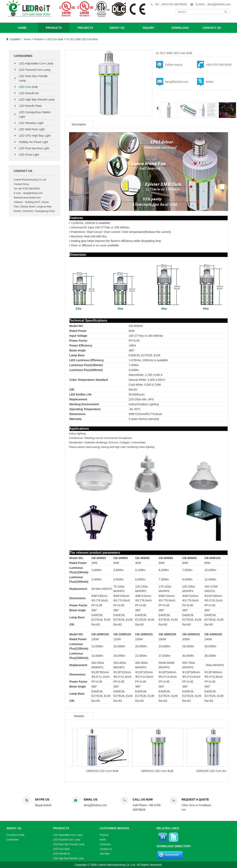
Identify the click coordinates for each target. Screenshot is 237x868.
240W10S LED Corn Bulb (120, 771)
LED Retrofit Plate (30, 106)
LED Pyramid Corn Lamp (35, 70)
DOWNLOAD (180, 28)
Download (105, 844)
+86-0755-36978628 (219, 65)
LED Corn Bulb (55, 39)
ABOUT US (117, 28)
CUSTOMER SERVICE (115, 828)
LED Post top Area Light (34, 148)
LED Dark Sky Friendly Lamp (33, 78)
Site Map (105, 854)
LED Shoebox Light (31, 123)
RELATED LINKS (168, 828)
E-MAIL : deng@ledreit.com (213, 4)
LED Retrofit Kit (29, 93)
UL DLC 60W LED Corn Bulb (82, 39)
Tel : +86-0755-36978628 (171, 4)
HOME (22, 28)
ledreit (210, 82)
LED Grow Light (29, 155)
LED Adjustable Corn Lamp (36, 63)
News (103, 840)
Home (27, 39)
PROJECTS (85, 28)
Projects (104, 835)
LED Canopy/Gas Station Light (35, 114)
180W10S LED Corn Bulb (175, 771)
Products (39, 39)
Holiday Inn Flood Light (34, 142)
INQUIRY (149, 28)
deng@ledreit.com (177, 82)
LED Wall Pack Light (32, 129)
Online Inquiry (174, 65)
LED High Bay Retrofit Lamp (37, 100)
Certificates (13, 840)
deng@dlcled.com (33, 193)
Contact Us (106, 849)
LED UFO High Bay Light (35, 136)
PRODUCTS (54, 28)
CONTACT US (212, 28)
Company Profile (16, 835)
